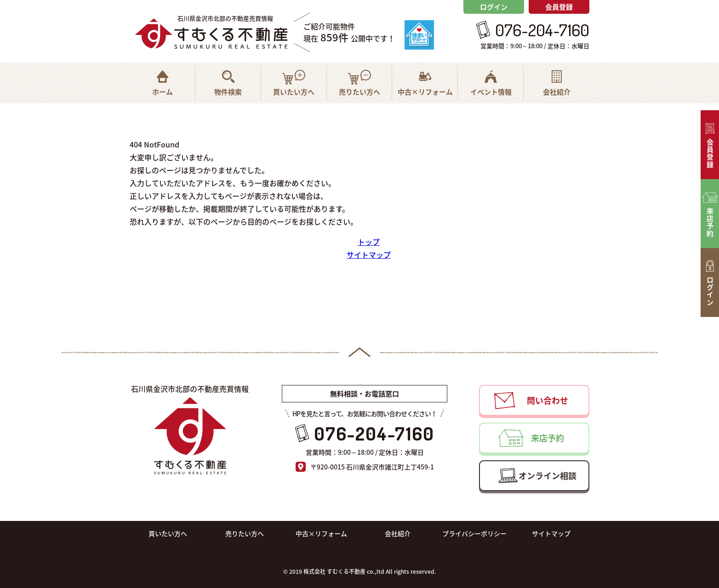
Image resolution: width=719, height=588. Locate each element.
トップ (369, 242)
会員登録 (559, 7)
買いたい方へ (168, 533)
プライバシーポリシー (474, 533)
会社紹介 (398, 533)
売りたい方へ (245, 533)
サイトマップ (369, 254)
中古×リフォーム (321, 533)
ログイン (494, 7)
